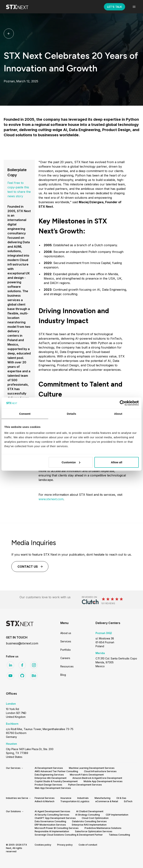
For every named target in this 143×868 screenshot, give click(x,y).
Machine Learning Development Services (92, 768)
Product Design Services (48, 785)
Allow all (116, 462)
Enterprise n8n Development (51, 778)
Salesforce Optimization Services (94, 831)
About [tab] (118, 414)
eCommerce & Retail (107, 801)
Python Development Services (85, 785)
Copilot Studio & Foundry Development (56, 781)
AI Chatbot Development (90, 811)
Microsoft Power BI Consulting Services (57, 828)
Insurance (66, 798)
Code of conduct (88, 845)
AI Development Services (49, 768)
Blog (63, 675)
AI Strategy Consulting (88, 815)
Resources (67, 666)
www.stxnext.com (51, 499)
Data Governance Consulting (50, 821)
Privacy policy (65, 845)
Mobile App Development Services (103, 781)
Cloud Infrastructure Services (100, 771)
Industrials (83, 798)
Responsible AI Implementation (52, 831)
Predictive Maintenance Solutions (103, 828)
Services (66, 641)
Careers (65, 658)
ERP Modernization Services (50, 825)
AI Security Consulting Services (52, 815)
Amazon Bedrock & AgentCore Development (97, 778)
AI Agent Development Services (52, 811)
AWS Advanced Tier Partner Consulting (56, 771)
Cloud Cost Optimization (95, 818)
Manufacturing (103, 798)
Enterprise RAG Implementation (89, 825)
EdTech (128, 801)
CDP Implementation (117, 815)
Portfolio (66, 650)
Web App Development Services (53, 788)
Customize (71, 462)
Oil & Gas (121, 798)
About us (66, 633)
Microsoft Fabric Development (87, 775)
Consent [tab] (25, 414)
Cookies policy (43, 845)
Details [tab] (71, 414)
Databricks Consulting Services (89, 821)
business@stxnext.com (22, 643)
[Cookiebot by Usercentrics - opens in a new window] (122, 403)
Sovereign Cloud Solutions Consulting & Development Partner (69, 835)
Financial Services (45, 798)
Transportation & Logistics (75, 801)
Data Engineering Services (49, 775)
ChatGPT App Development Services (55, 818)
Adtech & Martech (45, 801)
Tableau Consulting (119, 835)
